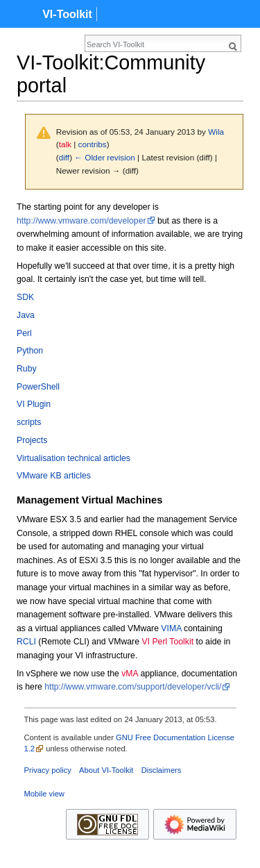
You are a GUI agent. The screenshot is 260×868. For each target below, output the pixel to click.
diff (64, 157)
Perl (24, 333)
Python (30, 351)
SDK (25, 297)
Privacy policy (48, 770)
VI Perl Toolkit (167, 642)
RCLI (26, 642)
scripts (29, 422)
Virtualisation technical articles (73, 458)
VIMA (171, 628)
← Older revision (105, 157)
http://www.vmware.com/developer (81, 221)
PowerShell (38, 387)
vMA (130, 674)
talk (65, 144)
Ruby (27, 369)
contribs (93, 144)
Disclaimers (162, 770)
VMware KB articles (54, 476)
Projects (32, 440)
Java (26, 315)
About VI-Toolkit (106, 770)
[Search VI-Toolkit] (155, 44)
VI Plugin (34, 404)
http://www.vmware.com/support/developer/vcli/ (133, 687)
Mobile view (44, 794)
